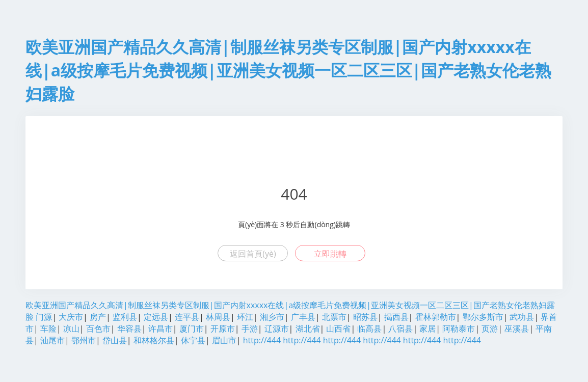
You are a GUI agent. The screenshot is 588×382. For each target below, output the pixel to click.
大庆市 (71, 317)
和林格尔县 (154, 340)
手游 (250, 329)
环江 (245, 317)
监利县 (125, 317)
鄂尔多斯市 (483, 317)
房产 (98, 317)
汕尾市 (52, 340)
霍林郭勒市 (436, 317)
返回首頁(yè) (253, 254)
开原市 (223, 329)
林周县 (218, 317)
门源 (44, 317)
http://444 (262, 340)
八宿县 (400, 329)
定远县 (156, 317)
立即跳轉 (330, 254)
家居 (427, 329)
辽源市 (277, 329)
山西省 (338, 329)
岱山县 (115, 340)
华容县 (129, 329)
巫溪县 (517, 329)
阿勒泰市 (459, 329)
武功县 (522, 317)
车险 (48, 329)
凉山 (71, 329)
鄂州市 (84, 340)
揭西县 (396, 317)
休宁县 (193, 340)
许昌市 (161, 329)
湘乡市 (272, 317)
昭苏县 (365, 317)
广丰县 (303, 317)
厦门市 (192, 329)
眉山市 (224, 340)
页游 (490, 329)
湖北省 (308, 329)
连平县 (187, 317)
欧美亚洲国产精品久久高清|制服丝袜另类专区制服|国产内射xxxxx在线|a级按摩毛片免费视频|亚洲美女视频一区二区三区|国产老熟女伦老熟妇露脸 (288, 70)
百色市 (98, 329)
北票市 (334, 317)
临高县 (369, 329)
